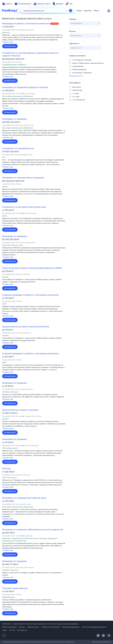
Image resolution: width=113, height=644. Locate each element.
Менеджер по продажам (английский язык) (24, 498)
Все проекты (22, 630)
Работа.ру (107, 642)
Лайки (5, 630)
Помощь (22, 627)
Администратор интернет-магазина (20, 410)
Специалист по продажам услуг (18, 148)
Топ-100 (12, 630)
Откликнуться (10, 46)
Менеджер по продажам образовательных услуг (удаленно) (33, 530)
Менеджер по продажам (15, 119)
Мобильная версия (9, 627)
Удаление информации (71, 627)
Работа (96, 11)
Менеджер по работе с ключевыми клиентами (26, 24)
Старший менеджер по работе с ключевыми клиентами (30, 295)
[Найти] (71, 11)
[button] (34, 39)
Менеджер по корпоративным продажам (23, 178)
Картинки (88, 11)
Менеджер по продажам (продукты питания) (25, 87)
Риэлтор (6, 469)
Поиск (79, 11)
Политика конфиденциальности (94, 627)
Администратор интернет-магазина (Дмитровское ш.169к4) (32, 268)
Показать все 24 (76, 76)
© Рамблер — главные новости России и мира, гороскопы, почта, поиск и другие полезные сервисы (40, 624)
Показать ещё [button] (8, 42)
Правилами (70, 642)
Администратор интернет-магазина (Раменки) (26, 327)
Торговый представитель (15, 588)
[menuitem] (7, 4)
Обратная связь (33, 627)
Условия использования (51, 627)
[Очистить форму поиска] (66, 11)
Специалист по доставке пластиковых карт (24, 207)
